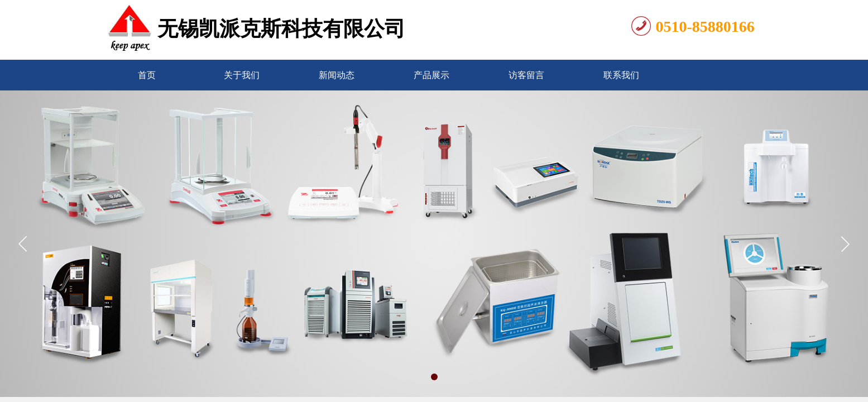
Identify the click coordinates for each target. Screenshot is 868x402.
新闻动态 (337, 75)
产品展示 (431, 75)
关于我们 (242, 75)
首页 (147, 75)
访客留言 (526, 75)
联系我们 (621, 75)
